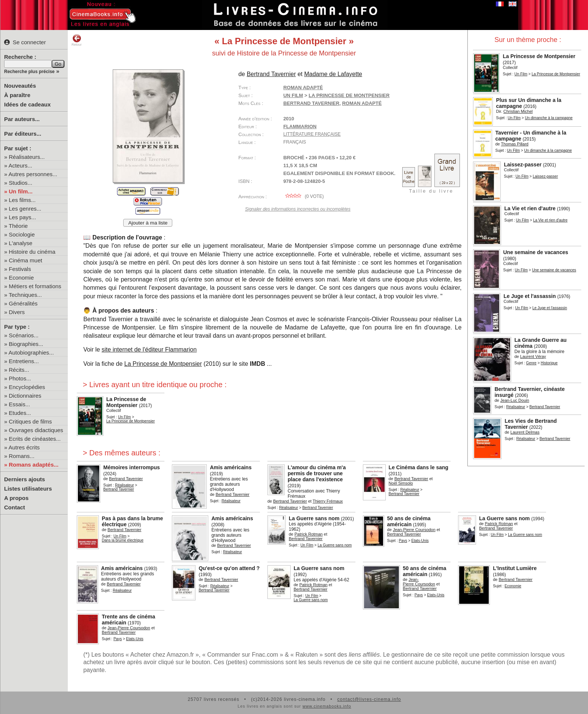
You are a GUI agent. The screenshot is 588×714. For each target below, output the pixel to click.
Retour (77, 40)
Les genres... (25, 209)
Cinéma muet (26, 260)
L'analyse (21, 243)
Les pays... (23, 217)
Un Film (521, 74)
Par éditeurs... (23, 134)
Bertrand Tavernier (311, 103)
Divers (17, 312)
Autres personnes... (33, 174)
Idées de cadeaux (27, 104)
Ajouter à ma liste (148, 223)
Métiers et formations (35, 286)
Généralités (23, 303)
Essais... (20, 404)
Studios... (21, 183)
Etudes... (20, 413)
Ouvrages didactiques (36, 430)
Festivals (20, 269)
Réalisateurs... (27, 157)
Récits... (19, 370)
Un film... (21, 191)
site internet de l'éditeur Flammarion (149, 350)
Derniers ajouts (25, 479)
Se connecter (25, 42)
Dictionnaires (25, 396)
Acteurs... (20, 165)
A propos (16, 498)
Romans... (22, 456)
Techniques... (25, 295)
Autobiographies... (31, 353)
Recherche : (20, 57)
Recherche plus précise (29, 72)
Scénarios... (24, 335)
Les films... (22, 200)
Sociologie (22, 234)
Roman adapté (303, 88)
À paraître (17, 95)
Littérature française (312, 134)
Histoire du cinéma (32, 252)
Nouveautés (20, 86)
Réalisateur (516, 407)
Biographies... (26, 344)
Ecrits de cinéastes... (35, 439)
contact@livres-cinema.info (369, 699)
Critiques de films (31, 421)
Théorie (18, 226)
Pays (403, 541)
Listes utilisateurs (28, 489)
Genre (531, 363)
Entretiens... (24, 361)
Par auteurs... (22, 119)
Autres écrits (24, 447)
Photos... (20, 378)
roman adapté (362, 103)
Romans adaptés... (34, 465)
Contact (15, 507)
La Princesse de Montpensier (163, 364)
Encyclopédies (27, 387)
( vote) (303, 196)
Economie (22, 278)
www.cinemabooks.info (327, 706)
